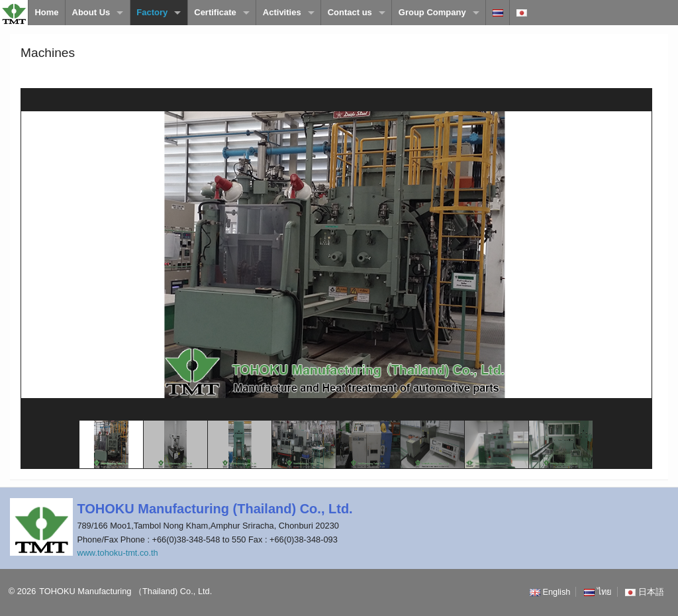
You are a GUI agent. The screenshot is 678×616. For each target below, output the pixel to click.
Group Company (432, 12)
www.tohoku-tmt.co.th (117, 553)
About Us (91, 12)
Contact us (350, 12)
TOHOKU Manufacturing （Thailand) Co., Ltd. (125, 591)
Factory (152, 12)
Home (46, 12)
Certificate (215, 12)
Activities (282, 12)
